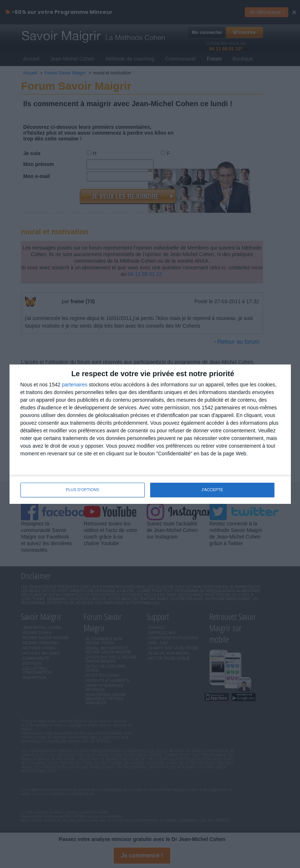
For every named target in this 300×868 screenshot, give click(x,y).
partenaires (75, 385)
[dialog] (150, 434)
